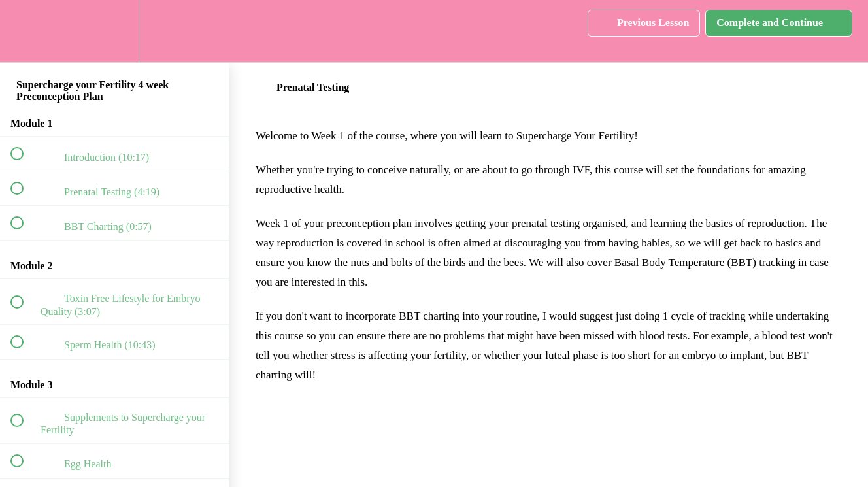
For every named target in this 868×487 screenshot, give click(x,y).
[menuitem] (114, 31)
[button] (24, 31)
